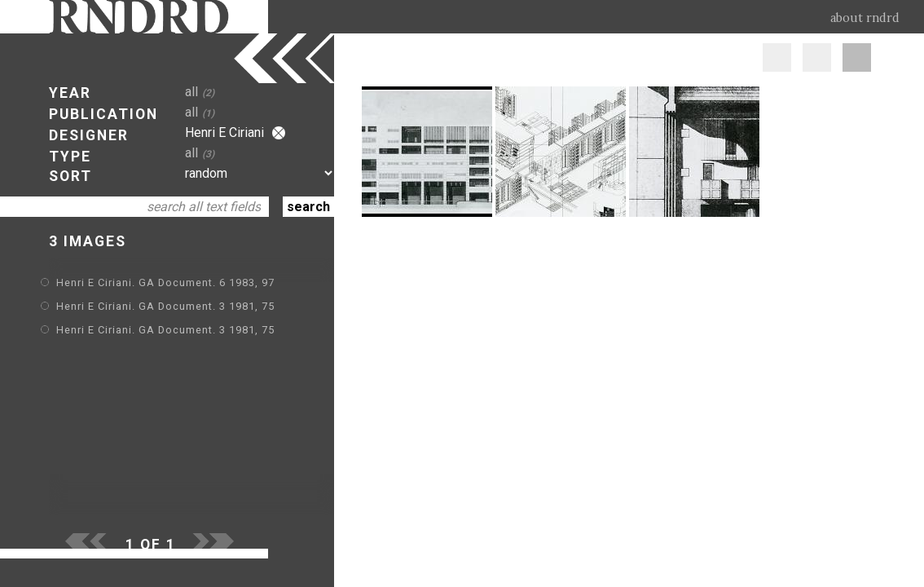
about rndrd (865, 18)
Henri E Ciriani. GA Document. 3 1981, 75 (165, 306)
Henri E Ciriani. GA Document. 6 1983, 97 (165, 282)
